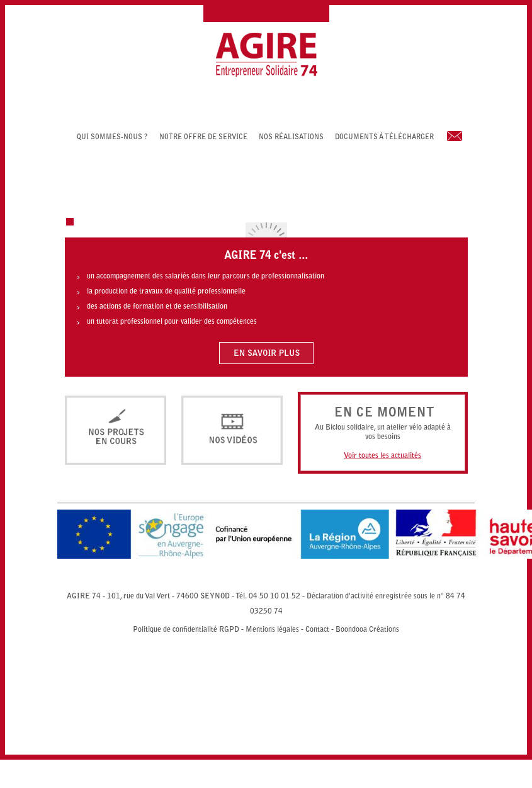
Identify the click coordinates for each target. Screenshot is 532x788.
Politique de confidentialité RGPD (186, 630)
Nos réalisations (291, 138)
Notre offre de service (203, 138)
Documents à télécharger (384, 138)
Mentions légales (272, 630)
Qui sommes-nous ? (112, 138)
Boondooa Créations (367, 630)
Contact (317, 630)
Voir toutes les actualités (382, 456)
